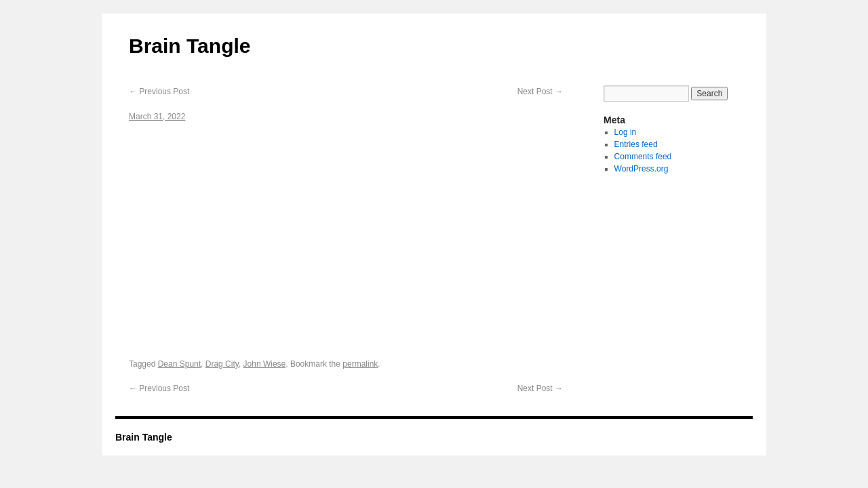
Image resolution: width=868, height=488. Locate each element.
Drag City (222, 364)
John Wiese (265, 364)
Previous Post (159, 91)
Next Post (540, 91)
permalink (360, 364)
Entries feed (636, 144)
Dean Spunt (179, 364)
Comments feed (643, 157)
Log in (626, 132)
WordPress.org (642, 169)
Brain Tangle (190, 46)
